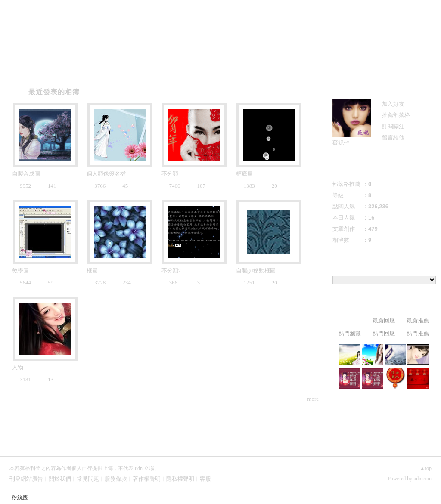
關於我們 (60, 479)
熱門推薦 (418, 333)
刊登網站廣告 (26, 479)
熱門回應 (384, 333)
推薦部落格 (396, 115)
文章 (31, 70)
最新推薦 (418, 320)
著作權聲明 (147, 479)
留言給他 (393, 138)
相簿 (83, 70)
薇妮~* (341, 143)
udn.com (422, 479)
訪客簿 (134, 70)
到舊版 (276, 32)
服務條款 (116, 479)
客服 (205, 479)
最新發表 (350, 320)
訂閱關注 (393, 126)
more (313, 399)
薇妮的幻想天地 (199, 29)
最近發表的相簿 (54, 92)
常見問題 (88, 479)
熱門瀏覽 (350, 333)
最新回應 (384, 320)
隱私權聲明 (180, 479)
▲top (426, 468)
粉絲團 (20, 497)
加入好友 (393, 104)
